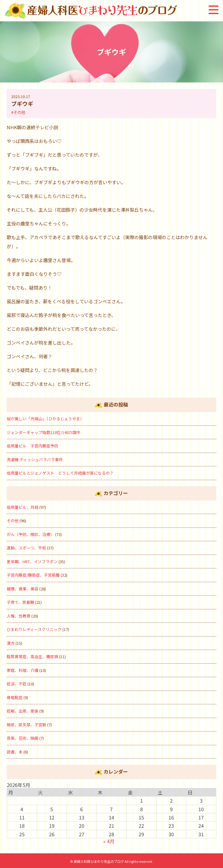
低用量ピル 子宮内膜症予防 (32, 446)
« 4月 (109, 841)
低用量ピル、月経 (23, 507)
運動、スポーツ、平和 (26, 548)
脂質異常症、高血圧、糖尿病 (32, 656)
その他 (13, 521)
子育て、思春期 (20, 602)
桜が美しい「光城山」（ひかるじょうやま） (45, 419)
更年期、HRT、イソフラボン (32, 562)
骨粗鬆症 (15, 697)
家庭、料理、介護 (23, 670)
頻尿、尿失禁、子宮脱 (27, 725)
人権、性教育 (19, 616)
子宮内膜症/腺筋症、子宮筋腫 (33, 575)
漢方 (11, 643)
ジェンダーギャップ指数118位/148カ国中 (44, 432)
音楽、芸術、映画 (23, 738)
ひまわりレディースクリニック (34, 629)
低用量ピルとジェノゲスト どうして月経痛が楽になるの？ (60, 473)
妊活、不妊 (17, 684)
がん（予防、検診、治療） (30, 534)
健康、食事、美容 (23, 589)
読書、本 (15, 752)
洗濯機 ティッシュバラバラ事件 (35, 460)
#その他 (18, 112)
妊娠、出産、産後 (23, 711)
